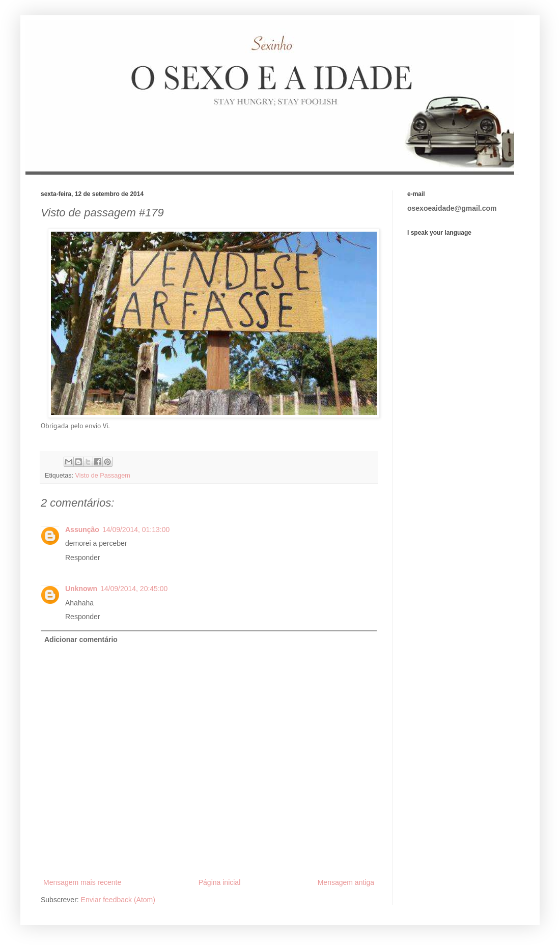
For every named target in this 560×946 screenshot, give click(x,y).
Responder (83, 558)
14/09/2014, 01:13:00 (136, 530)
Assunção (82, 530)
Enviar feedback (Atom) (118, 900)
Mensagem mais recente (82, 882)
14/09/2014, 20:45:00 (134, 589)
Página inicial (220, 882)
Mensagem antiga (346, 882)
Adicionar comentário (81, 639)
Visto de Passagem (103, 476)
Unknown (81, 589)
